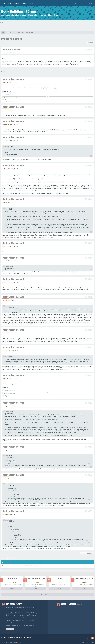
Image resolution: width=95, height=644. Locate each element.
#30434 (89, 121)
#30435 (89, 137)
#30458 (89, 297)
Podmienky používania (21, 637)
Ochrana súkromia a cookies (8, 637)
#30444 (89, 166)
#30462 (89, 347)
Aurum (7, 208)
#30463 (89, 375)
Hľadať (25, 3)
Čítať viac (12, 588)
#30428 (89, 79)
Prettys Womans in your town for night (84, 579)
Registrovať (10, 629)
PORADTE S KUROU (13, 579)
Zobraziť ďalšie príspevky (48, 595)
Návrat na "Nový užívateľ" (8, 558)
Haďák (7, 456)
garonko (7, 146)
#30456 (89, 279)
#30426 (89, 50)
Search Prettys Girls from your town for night (36, 579)
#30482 (89, 403)
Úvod (5, 3)
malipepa (7, 484)
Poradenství (60, 579)
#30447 (89, 243)
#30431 (89, 107)
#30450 (89, 258)
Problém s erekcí (12, 39)
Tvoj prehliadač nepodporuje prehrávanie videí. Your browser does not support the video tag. (24, 27)
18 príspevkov (90, 42)
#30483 (89, 447)
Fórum (10, 3)
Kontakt (31, 3)
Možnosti (18, 3)
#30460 (89, 330)
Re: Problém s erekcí (13, 79)
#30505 (89, 511)
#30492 (89, 475)
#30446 (89, 199)
